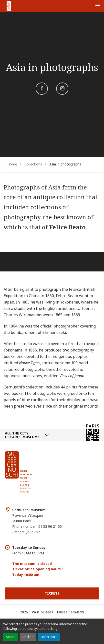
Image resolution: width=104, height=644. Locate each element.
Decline (28, 637)
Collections (33, 164)
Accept (11, 637)
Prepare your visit (26, 532)
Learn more (49, 637)
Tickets (52, 593)
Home (12, 164)
